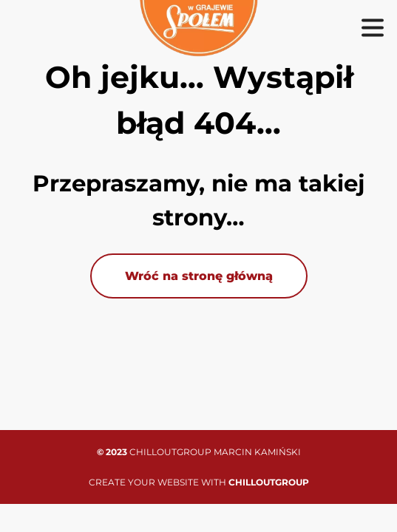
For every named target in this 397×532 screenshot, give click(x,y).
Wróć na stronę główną (199, 276)
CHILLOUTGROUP (269, 482)
